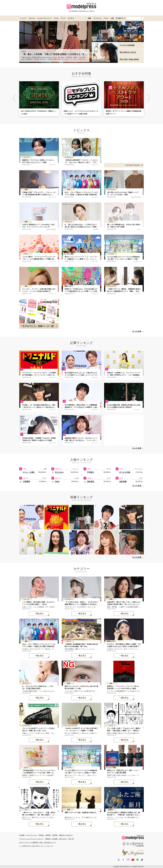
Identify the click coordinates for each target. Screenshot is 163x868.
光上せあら (59, 472)
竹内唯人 (91, 472)
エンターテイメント (44, 18)
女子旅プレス (121, 18)
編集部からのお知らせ (66, 835)
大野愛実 (26, 482)
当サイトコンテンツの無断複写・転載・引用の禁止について (38, 842)
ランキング (97, 18)
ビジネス (71, 18)
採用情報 (55, 835)
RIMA (57, 482)
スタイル (32, 18)
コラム (56, 18)
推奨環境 (48, 835)
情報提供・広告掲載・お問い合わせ (56, 839)
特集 (89, 18)
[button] (149, 98)
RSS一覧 (71, 839)
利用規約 (41, 835)
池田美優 (123, 482)
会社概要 (22, 835)
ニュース (23, 18)
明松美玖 (91, 482)
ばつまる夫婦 (125, 472)
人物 (112, 18)
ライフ (63, 18)
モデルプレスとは (32, 835)
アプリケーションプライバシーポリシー (31, 839)
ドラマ (106, 18)
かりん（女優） (29, 472)
